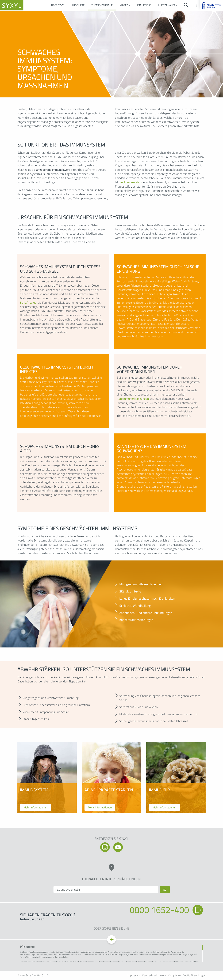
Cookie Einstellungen (194, 975)
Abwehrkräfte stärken (109, 790)
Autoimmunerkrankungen (133, 399)
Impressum (134, 975)
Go (165, 890)
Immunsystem (34, 790)
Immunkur (159, 790)
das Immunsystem (130, 182)
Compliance (174, 975)
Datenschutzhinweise (154, 975)
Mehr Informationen (35, 807)
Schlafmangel (29, 303)
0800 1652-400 (159, 910)
